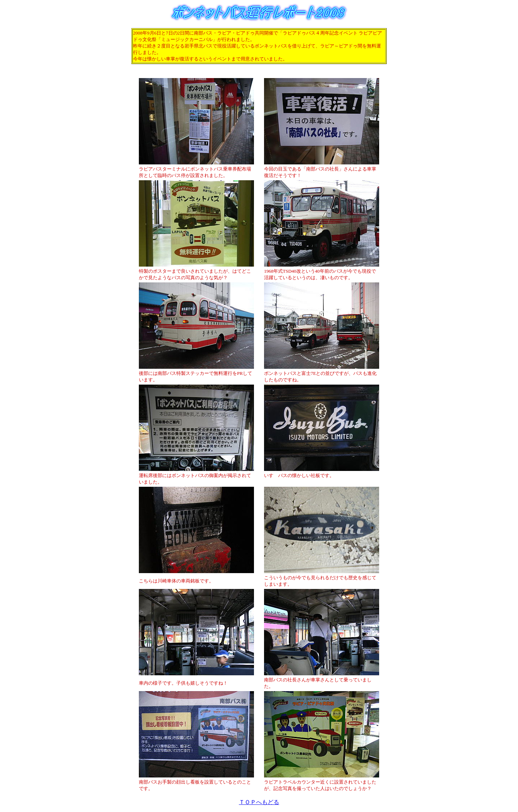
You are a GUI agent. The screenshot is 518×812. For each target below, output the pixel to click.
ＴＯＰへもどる (259, 802)
